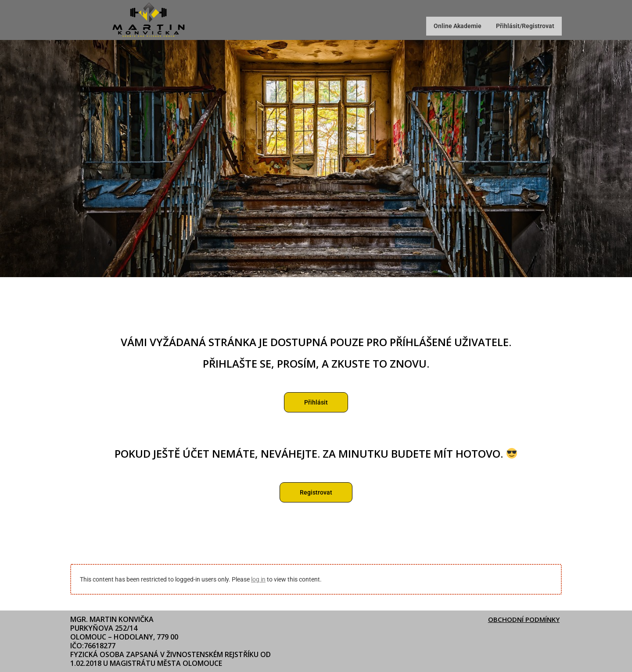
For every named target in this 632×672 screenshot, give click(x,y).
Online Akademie (444, 26)
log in (258, 580)
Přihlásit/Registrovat (521, 26)
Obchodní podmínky (522, 619)
